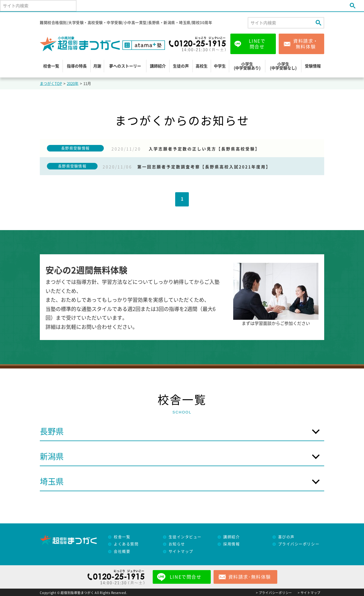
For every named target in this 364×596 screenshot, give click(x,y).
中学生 (220, 66)
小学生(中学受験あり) (247, 66)
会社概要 (122, 551)
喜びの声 (286, 537)
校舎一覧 (51, 66)
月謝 (97, 66)
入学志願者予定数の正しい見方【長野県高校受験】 (204, 149)
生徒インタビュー (185, 537)
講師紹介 (158, 66)
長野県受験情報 (75, 148)
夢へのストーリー (125, 66)
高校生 (202, 66)
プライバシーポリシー (299, 544)
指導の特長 (77, 66)
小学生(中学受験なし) (283, 66)
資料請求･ (250, 577)
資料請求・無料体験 (306, 44)
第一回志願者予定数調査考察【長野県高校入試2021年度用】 (204, 167)
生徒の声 (181, 66)
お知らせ (177, 544)
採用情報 (231, 544)
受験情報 (313, 66)
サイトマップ (181, 551)
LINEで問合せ (257, 44)
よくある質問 (126, 544)
